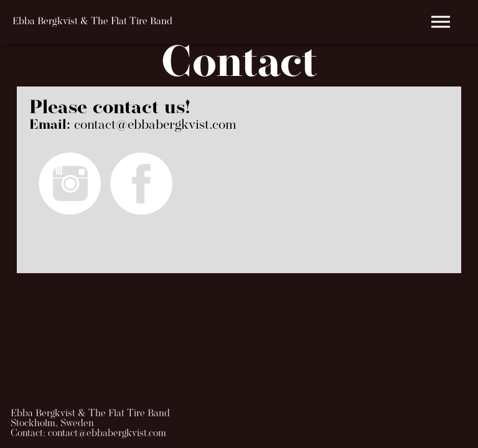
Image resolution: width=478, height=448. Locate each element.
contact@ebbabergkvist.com (155, 125)
